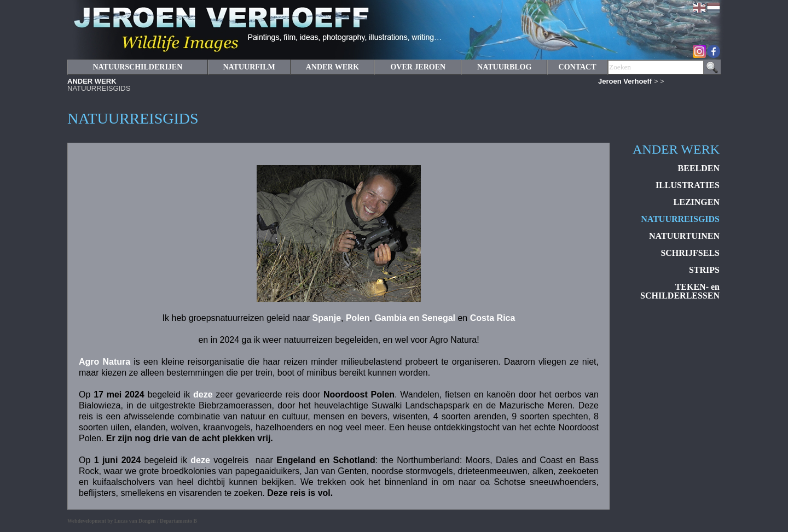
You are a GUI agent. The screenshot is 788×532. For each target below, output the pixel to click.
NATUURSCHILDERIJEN (137, 67)
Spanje (327, 318)
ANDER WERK (92, 81)
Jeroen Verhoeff (625, 81)
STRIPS (704, 270)
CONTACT (578, 67)
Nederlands (714, 8)
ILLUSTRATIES (688, 185)
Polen (358, 318)
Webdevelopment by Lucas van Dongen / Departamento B (132, 521)
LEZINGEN (697, 202)
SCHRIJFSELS (690, 253)
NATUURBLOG (504, 67)
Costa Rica (493, 318)
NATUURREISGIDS (680, 219)
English (699, 8)
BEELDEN (699, 168)
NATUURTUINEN (684, 236)
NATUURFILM (249, 67)
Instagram (699, 51)
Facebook (714, 51)
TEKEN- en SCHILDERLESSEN (680, 291)
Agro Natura (105, 362)
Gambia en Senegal (415, 318)
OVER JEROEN (418, 67)
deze (203, 394)
